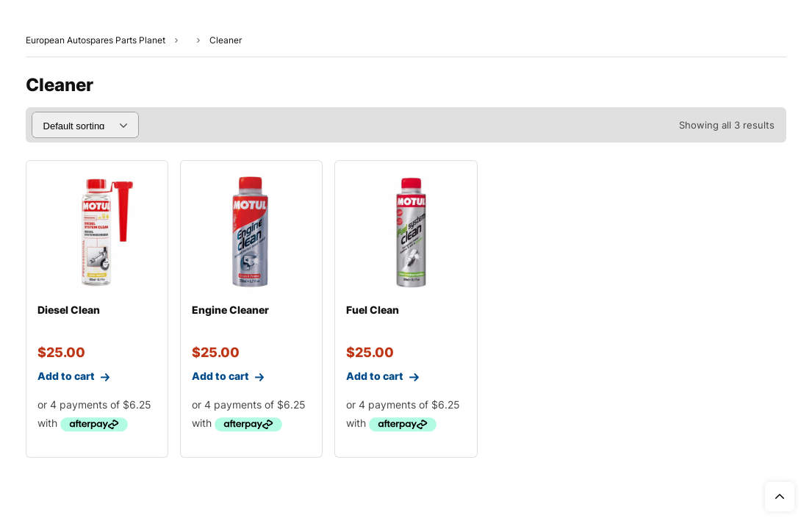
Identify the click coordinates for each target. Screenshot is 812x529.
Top (780, 497)
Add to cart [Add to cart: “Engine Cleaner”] (222, 380)
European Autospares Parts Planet (96, 40)
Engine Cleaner (230, 310)
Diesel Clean (69, 310)
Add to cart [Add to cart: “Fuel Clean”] (376, 380)
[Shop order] (85, 125)
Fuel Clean (373, 310)
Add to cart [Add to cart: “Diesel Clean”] (68, 380)
